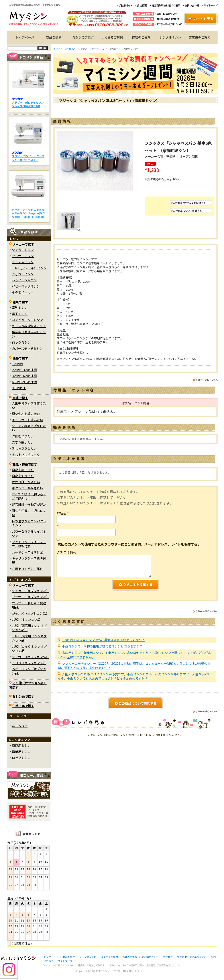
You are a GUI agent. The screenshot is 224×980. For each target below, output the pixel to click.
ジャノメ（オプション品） (30, 613)
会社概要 (168, 957)
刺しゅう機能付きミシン (29, 326)
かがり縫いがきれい (26, 482)
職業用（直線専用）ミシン (29, 334)
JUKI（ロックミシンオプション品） (29, 648)
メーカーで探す (23, 244)
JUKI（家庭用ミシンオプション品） (29, 628)
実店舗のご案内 (200, 37)
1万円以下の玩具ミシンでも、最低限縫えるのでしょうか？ (103, 640)
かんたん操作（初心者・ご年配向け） (29, 496)
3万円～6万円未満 (25, 376)
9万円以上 (19, 388)
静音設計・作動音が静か (29, 504)
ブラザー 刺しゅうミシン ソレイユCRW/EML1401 (28, 104)
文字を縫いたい (23, 442)
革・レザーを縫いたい (28, 420)
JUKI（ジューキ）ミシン (29, 268)
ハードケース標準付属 (27, 552)
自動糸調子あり (23, 470)
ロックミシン (21, 342)
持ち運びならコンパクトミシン (29, 523)
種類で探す (20, 302)
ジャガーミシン (23, 274)
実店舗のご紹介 (150, 957)
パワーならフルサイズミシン (29, 534)
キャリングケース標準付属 (29, 560)
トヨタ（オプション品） (29, 663)
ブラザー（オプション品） (31, 597)
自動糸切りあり (23, 476)
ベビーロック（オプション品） (29, 671)
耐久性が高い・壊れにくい (29, 513)
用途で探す (20, 398)
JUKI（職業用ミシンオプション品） (29, 638)
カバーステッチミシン (27, 348)
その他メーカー (23, 292)
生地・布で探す (23, 706)
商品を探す (54, 37)
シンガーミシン (23, 250)
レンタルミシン (170, 37)
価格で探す (20, 358)
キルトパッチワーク (26, 455)
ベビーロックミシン (26, 286)
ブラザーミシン (23, 256)
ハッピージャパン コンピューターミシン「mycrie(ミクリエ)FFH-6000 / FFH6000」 (29, 213)
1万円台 (18, 364)
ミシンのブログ (83, 37)
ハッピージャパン (24, 280)
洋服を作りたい (23, 436)
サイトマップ (65, 961)
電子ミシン (20, 314)
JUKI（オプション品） (28, 619)
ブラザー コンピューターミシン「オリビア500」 (28, 158)
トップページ (25, 37)
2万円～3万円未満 (25, 370)
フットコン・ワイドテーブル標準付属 (29, 544)
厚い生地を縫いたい (26, 414)
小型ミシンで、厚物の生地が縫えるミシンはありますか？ (102, 646)
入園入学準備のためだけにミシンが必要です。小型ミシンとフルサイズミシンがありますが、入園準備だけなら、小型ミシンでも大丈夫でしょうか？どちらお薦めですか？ (134, 676)
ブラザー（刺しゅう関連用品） (29, 605)
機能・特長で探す (25, 464)
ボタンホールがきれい (28, 488)
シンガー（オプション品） (31, 591)
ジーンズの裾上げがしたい (29, 428)
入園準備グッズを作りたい (29, 405)
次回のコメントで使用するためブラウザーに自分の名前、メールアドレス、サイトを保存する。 (129, 544)
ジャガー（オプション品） (30, 657)
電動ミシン (20, 307)
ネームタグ (20, 726)
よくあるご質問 (112, 37)
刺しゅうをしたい (24, 448)
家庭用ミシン (21, 745)
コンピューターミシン (28, 320)
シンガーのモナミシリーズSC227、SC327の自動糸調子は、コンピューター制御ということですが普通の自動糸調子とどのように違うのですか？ (134, 666)
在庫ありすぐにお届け (28, 569)
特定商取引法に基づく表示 (192, 957)
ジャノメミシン (23, 262)
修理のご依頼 (141, 37)
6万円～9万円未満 (25, 382)
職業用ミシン (21, 752)
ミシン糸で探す (23, 696)
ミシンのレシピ (88, 957)
